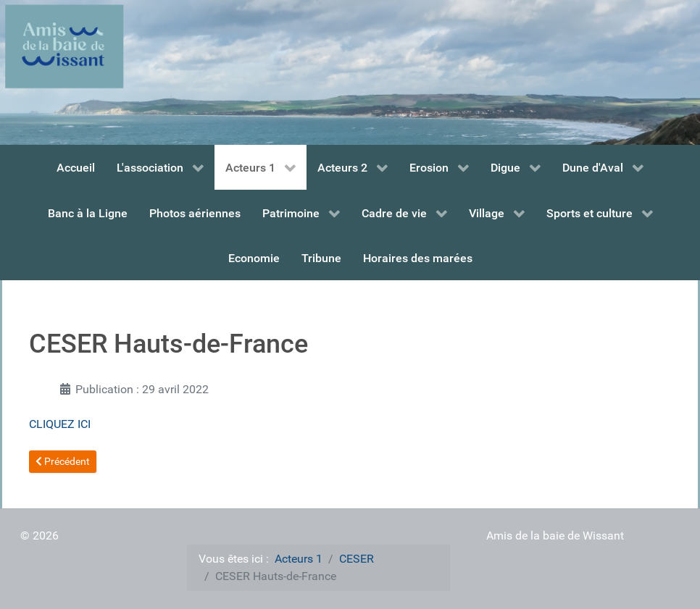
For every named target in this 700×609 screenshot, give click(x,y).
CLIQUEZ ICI (60, 424)
